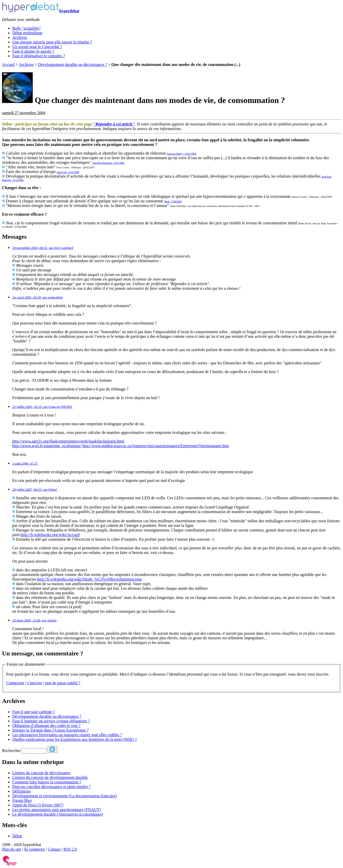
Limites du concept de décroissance (41, 773)
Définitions (21, 791)
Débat (17, 836)
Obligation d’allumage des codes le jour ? (46, 726)
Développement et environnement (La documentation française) (65, 796)
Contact (54, 849)
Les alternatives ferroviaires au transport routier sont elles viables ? (67, 735)
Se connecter (35, 849)
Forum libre (22, 800)
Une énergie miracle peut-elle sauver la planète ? (52, 42)
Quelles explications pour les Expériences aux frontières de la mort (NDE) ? (75, 739)
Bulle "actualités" (27, 28)
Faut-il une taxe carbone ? (33, 712)
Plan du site (12, 849)
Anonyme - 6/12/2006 (68, 172)
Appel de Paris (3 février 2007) (38, 805)
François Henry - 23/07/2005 (181, 154)
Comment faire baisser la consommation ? (47, 782)
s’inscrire (35, 683)
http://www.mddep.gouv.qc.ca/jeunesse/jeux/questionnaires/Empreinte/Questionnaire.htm (156, 446)
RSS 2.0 (70, 849)
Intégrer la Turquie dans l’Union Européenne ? (50, 730)
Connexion (15, 683)
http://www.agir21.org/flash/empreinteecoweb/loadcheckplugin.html (68, 441)
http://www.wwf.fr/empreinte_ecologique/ (47, 446)
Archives (20, 37)
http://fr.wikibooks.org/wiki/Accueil (50, 535)
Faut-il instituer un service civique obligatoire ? (51, 721)
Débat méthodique (27, 33)
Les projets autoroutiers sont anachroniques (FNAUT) (56, 810)
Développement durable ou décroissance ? (73, 65)
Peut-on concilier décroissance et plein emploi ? (52, 787)
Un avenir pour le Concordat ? (37, 47)
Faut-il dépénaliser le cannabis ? (39, 56)
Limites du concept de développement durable (50, 777)
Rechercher (11, 751)
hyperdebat (41, 11)
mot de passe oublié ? (63, 683)
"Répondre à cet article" (114, 124)
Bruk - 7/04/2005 (173, 201)
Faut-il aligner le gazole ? (33, 51)
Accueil (8, 65)
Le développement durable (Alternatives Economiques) (58, 814)
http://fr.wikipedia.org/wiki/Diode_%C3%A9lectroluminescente (89, 579)
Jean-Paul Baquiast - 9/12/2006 (108, 163)
